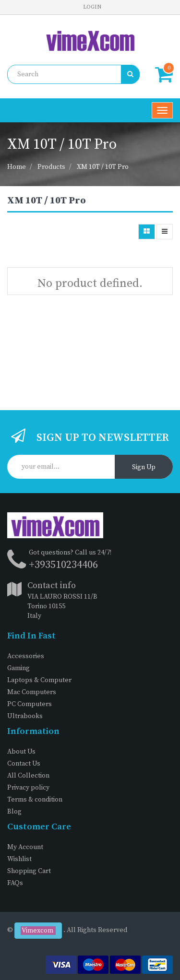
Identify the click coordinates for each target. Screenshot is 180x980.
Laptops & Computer (39, 680)
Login (92, 7)
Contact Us (24, 764)
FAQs (15, 883)
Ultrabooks (25, 716)
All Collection (28, 776)
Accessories (26, 656)
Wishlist (19, 859)
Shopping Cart (29, 871)
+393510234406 (63, 565)
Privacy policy (28, 788)
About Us (21, 752)
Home (17, 167)
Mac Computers (32, 692)
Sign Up (144, 467)
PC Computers (30, 704)
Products (51, 167)
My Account (25, 847)
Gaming (18, 668)
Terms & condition (35, 800)
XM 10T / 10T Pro (103, 167)
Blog (14, 812)
